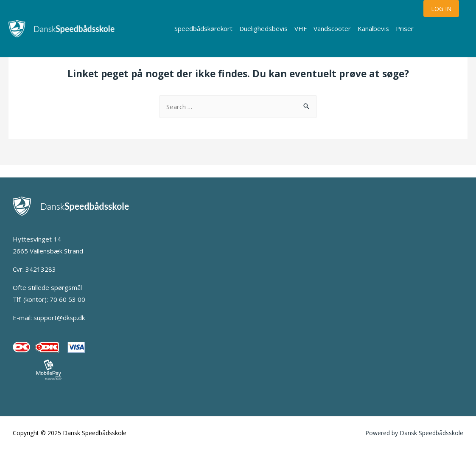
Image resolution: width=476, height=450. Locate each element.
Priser (405, 28)
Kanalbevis (373, 28)
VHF (301, 28)
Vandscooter (332, 28)
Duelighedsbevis (263, 28)
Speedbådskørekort (203, 28)
